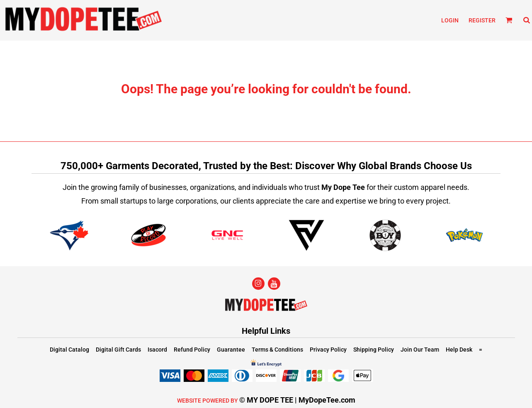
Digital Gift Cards (118, 350)
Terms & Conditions (277, 350)
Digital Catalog (69, 350)
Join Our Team (420, 350)
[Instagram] (258, 284)
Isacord (157, 350)
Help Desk (459, 350)
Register (482, 20)
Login (450, 20)
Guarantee (231, 350)
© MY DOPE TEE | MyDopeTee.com (297, 400)
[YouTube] (274, 284)
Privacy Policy (328, 350)
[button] (509, 20)
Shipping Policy (374, 350)
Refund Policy (192, 350)
